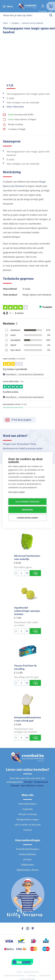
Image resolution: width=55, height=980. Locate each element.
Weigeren (27, 510)
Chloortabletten (27, 854)
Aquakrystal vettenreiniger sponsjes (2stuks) (27, 611)
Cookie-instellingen (27, 518)
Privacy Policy (45, 975)
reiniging (15, 23)
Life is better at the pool (27, 825)
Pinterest (33, 928)
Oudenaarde (41, 782)
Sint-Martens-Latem (32, 785)
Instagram (28, 928)
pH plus (27, 859)
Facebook (22, 928)
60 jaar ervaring (15, 124)
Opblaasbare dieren (28, 870)
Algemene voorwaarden (14, 975)
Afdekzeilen (27, 865)
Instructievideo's (28, 804)
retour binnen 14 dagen (22, 119)
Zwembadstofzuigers (27, 849)
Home (5, 23)
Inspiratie (28, 809)
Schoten (15, 785)
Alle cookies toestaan (27, 502)
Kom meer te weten (16, 492)
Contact (28, 830)
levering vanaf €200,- (21, 114)
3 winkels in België (17, 129)
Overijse (28, 782)
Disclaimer (32, 975)
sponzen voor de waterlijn (33, 23)
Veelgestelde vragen (28, 819)
